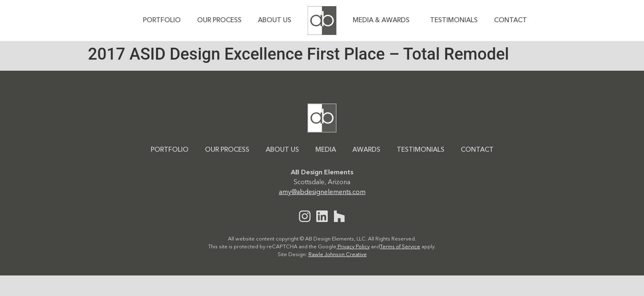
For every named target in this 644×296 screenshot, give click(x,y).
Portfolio (162, 21)
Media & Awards (383, 21)
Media (326, 150)
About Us (275, 21)
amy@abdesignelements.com (322, 192)
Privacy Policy (353, 247)
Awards (366, 150)
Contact (511, 21)
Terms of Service (400, 247)
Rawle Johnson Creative (338, 255)
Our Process (219, 21)
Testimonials (454, 21)
